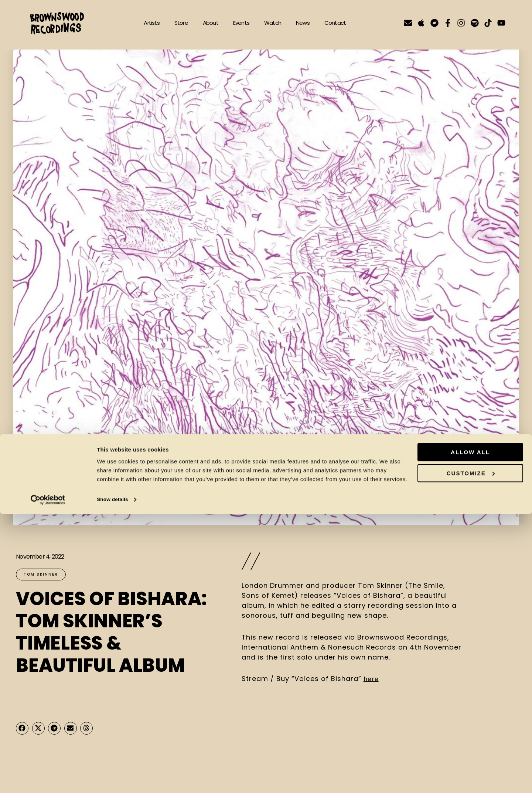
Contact (335, 23)
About (211, 23)
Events (241, 23)
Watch (273, 23)
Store (181, 23)
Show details (114, 778)
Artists (151, 23)
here (372, 679)
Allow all (470, 731)
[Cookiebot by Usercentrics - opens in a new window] (48, 779)
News (303, 23)
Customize (471, 752)
